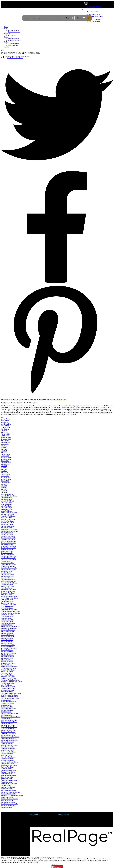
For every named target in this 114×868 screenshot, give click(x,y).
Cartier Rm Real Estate (8, 536)
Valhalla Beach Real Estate (9, 780)
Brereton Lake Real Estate (9, 529)
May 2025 (4, 449)
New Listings (5, 421)
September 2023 (6, 483)
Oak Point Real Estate (7, 657)
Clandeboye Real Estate (8, 538)
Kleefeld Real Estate (7, 601)
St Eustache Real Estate (8, 735)
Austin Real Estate (6, 511)
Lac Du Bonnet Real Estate (9, 610)
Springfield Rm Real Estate (9, 727)
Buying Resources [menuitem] (13, 39)
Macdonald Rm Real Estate (9, 628)
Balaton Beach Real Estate (9, 513)
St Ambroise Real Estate (8, 730)
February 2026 (5, 434)
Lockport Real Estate (7, 620)
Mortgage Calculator (36, 820)
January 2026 (5, 436)
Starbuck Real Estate (7, 747)
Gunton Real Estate (7, 588)
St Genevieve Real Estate (9, 739)
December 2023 (6, 478)
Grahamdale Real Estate (8, 580)
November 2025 (6, 439)
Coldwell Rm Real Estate (8, 541)
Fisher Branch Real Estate (9, 568)
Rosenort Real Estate (7, 703)
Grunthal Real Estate (7, 585)
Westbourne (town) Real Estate (10, 792)
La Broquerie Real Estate (8, 605)
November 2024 (6, 459)
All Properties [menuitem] (12, 35)
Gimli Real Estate (6, 573)
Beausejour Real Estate (8, 516)
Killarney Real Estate (7, 600)
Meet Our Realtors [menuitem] (94, 6)
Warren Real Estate (7, 789)
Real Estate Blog (6, 424)
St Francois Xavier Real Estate (10, 737)
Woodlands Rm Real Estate (9, 804)
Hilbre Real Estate (6, 595)
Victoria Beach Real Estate (9, 784)
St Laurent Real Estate (8, 742)
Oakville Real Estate (7, 660)
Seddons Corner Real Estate (9, 714)
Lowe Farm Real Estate (8, 623)
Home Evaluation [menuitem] (13, 45)
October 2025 (5, 441)
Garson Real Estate (7, 571)
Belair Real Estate (6, 518)
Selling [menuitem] (6, 42)
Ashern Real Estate (7, 509)
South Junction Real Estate (9, 722)
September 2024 (6, 463)
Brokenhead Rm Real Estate (9, 531)
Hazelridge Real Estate (8, 591)
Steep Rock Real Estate (8, 757)
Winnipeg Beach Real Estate (9, 799)
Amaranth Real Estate (7, 501)
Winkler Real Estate (7, 797)
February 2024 (5, 474)
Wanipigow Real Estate (8, 787)
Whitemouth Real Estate (8, 794)
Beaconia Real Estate (7, 514)
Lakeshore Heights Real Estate (10, 613)
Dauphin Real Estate (7, 545)
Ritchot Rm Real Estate (8, 687)
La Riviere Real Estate (8, 606)
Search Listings (34, 821)
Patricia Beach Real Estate (9, 667)
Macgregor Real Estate (8, 630)
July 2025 (4, 446)
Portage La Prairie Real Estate (10, 680)
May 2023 (4, 489)
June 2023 (4, 488)
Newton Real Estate (7, 650)
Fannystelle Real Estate (8, 566)
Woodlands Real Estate (8, 802)
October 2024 (5, 461)
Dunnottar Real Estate (7, 555)
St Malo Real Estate (7, 744)
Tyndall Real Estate (7, 779)
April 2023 (4, 491)
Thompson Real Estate (8, 772)
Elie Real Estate (6, 561)
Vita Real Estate (6, 785)
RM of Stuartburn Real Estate (10, 698)
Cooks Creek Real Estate (8, 543)
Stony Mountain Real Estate (9, 762)
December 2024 (6, 458)
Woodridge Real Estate (8, 806)
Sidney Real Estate (7, 719)
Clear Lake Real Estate (8, 539)
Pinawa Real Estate (7, 672)
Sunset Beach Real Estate (9, 765)
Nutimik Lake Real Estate (8, 653)
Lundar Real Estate (7, 625)
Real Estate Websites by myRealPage (51, 857)
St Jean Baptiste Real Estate (10, 740)
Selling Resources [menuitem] (13, 44)
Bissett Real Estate (7, 524)
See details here (61, 400)
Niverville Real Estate (7, 652)
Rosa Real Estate (6, 700)
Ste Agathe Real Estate (8, 749)
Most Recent (5, 429)
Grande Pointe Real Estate (15, 58)
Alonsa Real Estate (7, 498)
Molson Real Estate (7, 640)
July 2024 (4, 466)
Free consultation (64, 821)
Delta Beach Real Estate (8, 548)
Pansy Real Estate (6, 665)
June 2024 (4, 468)
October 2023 (5, 481)
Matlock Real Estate (7, 633)
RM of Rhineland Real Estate (10, 697)
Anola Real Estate (6, 503)
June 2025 (4, 447)
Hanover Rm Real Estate (8, 590)
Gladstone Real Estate (8, 576)
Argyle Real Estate (6, 506)
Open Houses (5, 422)
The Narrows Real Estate (8, 770)
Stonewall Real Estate (7, 760)
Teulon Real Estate (6, 769)
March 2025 (4, 452)
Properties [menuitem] (8, 34)
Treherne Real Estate (7, 777)
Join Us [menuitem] (7, 47)
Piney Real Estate (6, 673)
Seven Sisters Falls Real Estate (10, 717)
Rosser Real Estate (7, 707)
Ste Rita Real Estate (7, 754)
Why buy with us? (35, 818)
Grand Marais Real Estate (8, 581)
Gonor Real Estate (6, 578)
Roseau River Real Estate (9, 702)
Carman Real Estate (7, 534)
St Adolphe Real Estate (8, 729)
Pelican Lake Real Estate (8, 668)
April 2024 (4, 471)
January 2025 (5, 456)
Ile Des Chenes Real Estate (9, 598)
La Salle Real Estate (7, 608)
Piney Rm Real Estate (7, 675)
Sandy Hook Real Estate (8, 708)
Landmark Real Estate (7, 615)
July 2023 (4, 486)
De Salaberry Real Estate (8, 546)
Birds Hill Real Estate (7, 523)
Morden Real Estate (7, 642)
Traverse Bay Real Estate (8, 775)
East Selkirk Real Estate (8, 558)
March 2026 (4, 432)
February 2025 (5, 454)
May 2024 (4, 469)
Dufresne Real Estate (7, 550)
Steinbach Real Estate (7, 759)
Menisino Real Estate (7, 635)
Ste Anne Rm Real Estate (8, 752)
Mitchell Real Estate (7, 638)
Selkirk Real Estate (7, 715)
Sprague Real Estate (7, 724)
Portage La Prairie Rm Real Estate (11, 682)
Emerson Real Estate (7, 563)
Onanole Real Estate (7, 662)
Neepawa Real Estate (7, 647)
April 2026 (4, 431)
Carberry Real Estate (7, 533)
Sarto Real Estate (6, 712)
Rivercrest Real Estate (8, 690)
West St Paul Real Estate (8, 790)
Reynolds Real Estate (7, 683)
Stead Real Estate (6, 755)
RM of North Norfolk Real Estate (11, 693)
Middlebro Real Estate (8, 637)
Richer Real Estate (6, 685)
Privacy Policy (33, 857)
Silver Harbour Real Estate (9, 720)
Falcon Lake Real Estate (8, 565)
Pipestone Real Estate (8, 677)
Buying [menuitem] (6, 37)
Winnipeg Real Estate (7, 801)
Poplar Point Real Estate (8, 678)
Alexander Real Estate (8, 494)
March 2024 (4, 473)
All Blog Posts (5, 419)
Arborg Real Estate (7, 504)
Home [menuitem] (86, 3)
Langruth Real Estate (7, 616)
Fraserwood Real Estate (8, 570)
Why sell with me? (64, 818)
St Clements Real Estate (8, 734)
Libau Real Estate (6, 618)
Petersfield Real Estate (8, 670)
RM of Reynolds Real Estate (9, 695)
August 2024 (5, 464)
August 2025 (5, 444)
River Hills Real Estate (8, 688)
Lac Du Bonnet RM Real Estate (10, 611)
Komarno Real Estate (7, 603)
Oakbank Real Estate (7, 658)
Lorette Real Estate (7, 621)
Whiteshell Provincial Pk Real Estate (12, 795)
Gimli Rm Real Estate (7, 575)
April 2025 (4, 451)
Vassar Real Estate (7, 782)
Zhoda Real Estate (6, 807)
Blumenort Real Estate (8, 526)
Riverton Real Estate (7, 692)
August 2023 (5, 484)
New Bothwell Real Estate (9, 648)
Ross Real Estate (6, 705)
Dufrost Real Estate (7, 551)
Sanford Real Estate (7, 710)
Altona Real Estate (6, 499)
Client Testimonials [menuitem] (14, 32)
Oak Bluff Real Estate (7, 655)
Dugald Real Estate (7, 553)
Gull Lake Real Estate (7, 586)
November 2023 (6, 479)
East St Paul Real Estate (8, 560)
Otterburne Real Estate (8, 663)
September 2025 (6, 442)
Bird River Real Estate (7, 521)
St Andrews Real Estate (8, 732)
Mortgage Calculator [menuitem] (14, 40)
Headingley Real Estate (8, 593)
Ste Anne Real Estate (7, 750)
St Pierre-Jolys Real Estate (9, 745)
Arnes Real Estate (6, 508)
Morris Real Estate (6, 643)
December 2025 (6, 437)
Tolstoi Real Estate (7, 774)
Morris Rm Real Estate (8, 645)
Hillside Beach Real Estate (9, 596)
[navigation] (57, 37)
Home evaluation (64, 820)
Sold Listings (5, 426)
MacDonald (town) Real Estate (10, 626)
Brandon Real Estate (7, 528)
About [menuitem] (86, 5)
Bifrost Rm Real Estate (8, 519)
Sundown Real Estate (7, 764)
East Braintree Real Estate (9, 556)
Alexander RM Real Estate (9, 496)
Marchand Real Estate (7, 632)
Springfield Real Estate (8, 725)
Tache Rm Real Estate (7, 767)
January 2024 (5, 476)
